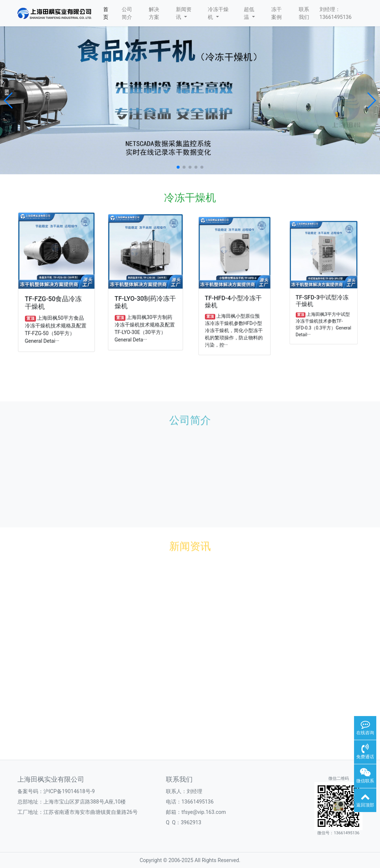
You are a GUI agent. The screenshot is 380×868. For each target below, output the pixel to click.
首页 (106, 13)
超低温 (249, 13)
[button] (9, 100)
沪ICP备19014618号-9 (69, 791)
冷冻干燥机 (218, 13)
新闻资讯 (184, 13)
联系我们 (304, 13)
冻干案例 (276, 13)
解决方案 (154, 13)
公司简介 (127, 13)
